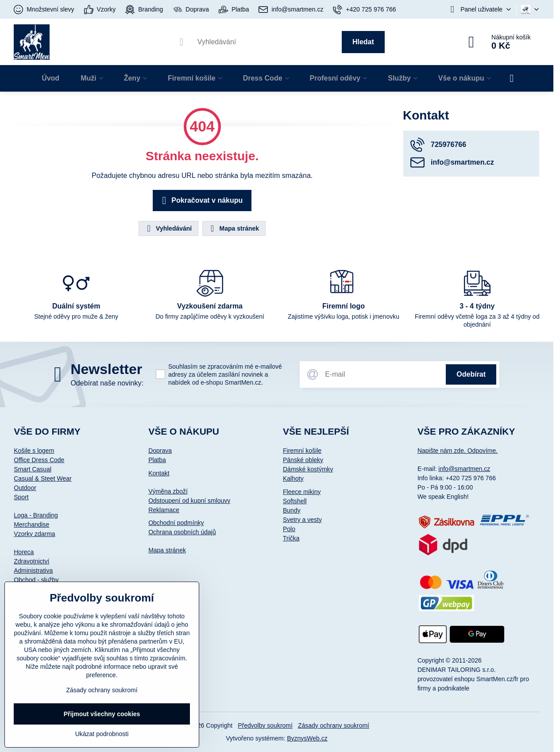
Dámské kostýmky (308, 469)
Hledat (363, 42)
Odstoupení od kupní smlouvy (189, 501)
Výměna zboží (168, 491)
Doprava (160, 451)
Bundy (292, 510)
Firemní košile (302, 451)
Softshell (295, 501)
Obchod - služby (36, 580)
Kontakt (159, 473)
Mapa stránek (234, 228)
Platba (157, 460)
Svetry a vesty (302, 520)
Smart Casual (33, 469)
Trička (291, 538)
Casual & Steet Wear (42, 478)
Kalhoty (293, 478)
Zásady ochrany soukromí (334, 725)
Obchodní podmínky (176, 523)
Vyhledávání (168, 228)
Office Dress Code (39, 460)
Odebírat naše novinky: (107, 383)
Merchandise (31, 524)
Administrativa (33, 571)
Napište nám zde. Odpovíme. (458, 451)
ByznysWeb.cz (307, 738)
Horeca (24, 552)
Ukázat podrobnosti (102, 734)
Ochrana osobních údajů (182, 532)
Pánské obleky (303, 460)
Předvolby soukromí (265, 725)
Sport (21, 497)
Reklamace (164, 510)
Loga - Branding (36, 515)
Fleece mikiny (302, 492)
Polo (289, 529)
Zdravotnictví (31, 561)
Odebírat (471, 374)
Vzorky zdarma (34, 534)
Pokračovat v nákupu (201, 201)
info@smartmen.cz (464, 469)
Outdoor (25, 488)
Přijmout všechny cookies (102, 714)
